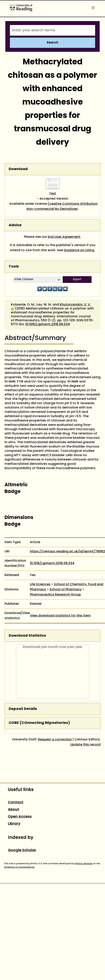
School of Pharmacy (66, 590)
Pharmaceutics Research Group (55, 595)
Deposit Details (23, 709)
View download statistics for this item (60, 616)
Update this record (85, 745)
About (14, 810)
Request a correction (55, 740)
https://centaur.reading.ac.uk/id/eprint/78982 (67, 552)
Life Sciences (40, 584)
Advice (15, 225)
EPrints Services (84, 864)
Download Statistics (27, 636)
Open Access (20, 817)
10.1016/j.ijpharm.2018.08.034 (48, 324)
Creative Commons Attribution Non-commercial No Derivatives (62, 207)
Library (14, 824)
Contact (16, 803)
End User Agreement (64, 237)
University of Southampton (19, 867)
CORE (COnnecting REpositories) (39, 723)
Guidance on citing (79, 250)
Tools (14, 267)
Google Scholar (22, 850)
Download (18, 169)
